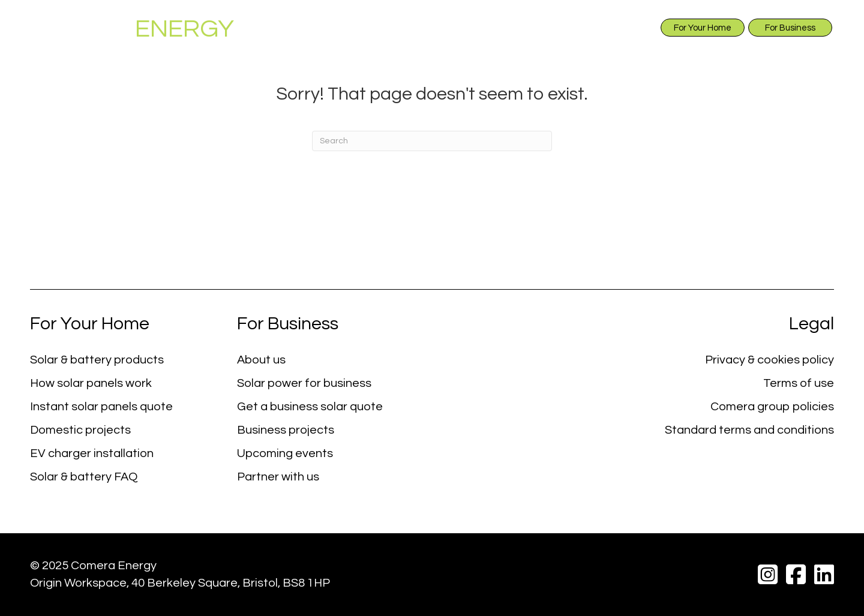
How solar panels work (91, 383)
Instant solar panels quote (101, 407)
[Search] (432, 141)
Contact (799, 55)
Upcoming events (285, 453)
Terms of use (799, 383)
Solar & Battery (387, 55)
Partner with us (278, 477)
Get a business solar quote (310, 407)
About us (261, 360)
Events (733, 55)
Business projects (286, 430)
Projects (667, 55)
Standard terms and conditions (749, 430)
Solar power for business (304, 383)
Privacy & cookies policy (769, 360)
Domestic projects (80, 430)
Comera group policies (772, 407)
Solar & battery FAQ (84, 477)
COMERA (132, 29)
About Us (283, 55)
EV (605, 55)
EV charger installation (92, 453)
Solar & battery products (97, 360)
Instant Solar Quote (513, 55)
